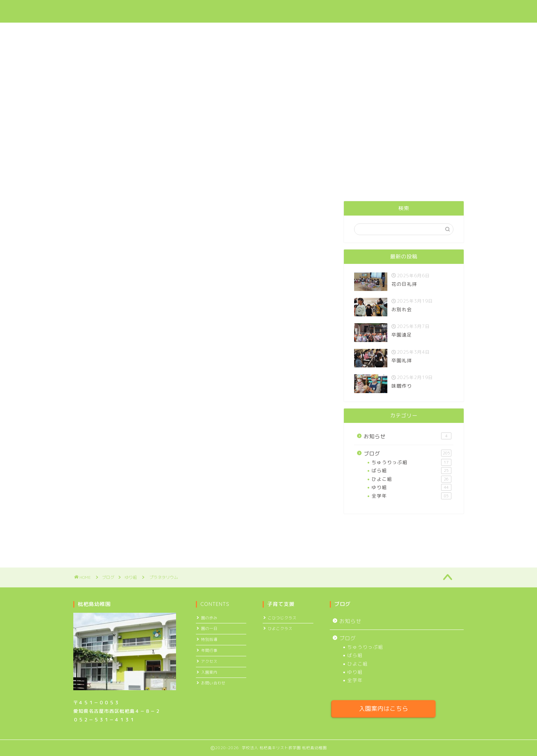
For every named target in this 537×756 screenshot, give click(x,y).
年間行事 (209, 650)
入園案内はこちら (384, 709)
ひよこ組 (411, 479)
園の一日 (209, 629)
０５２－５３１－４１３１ (104, 720)
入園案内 (315, 11)
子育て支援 (274, 11)
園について (232, 11)
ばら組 (411, 471)
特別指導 (209, 639)
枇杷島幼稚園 (98, 11)
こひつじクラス (282, 618)
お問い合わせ (428, 11)
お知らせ (408, 436)
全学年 (411, 496)
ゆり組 (82, 211)
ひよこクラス (280, 629)
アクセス (385, 11)
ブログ (350, 11)
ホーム (194, 11)
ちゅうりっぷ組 (411, 462)
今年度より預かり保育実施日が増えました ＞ (268, 138)
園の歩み (209, 618)
